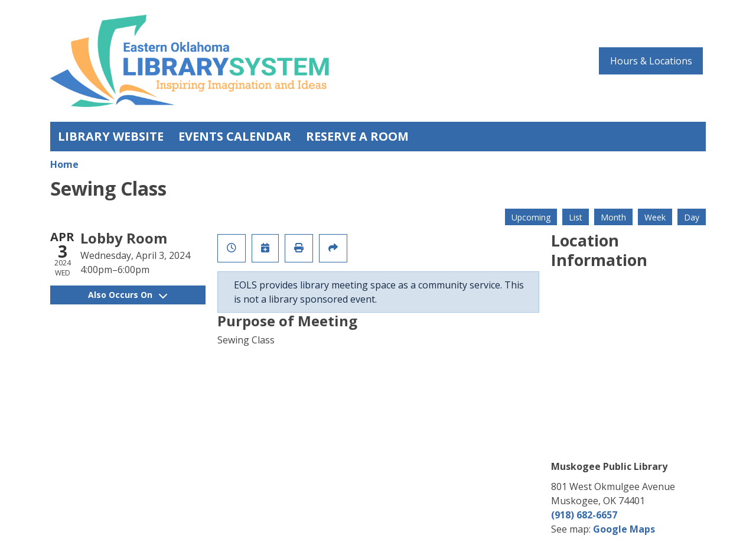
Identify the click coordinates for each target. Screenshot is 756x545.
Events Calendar (235, 136)
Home (64, 164)
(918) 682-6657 (584, 515)
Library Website (111, 136)
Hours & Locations (651, 61)
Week (655, 217)
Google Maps (624, 529)
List (576, 217)
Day (692, 217)
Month (613, 217)
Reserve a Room (357, 136)
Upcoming (531, 217)
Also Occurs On (128, 295)
